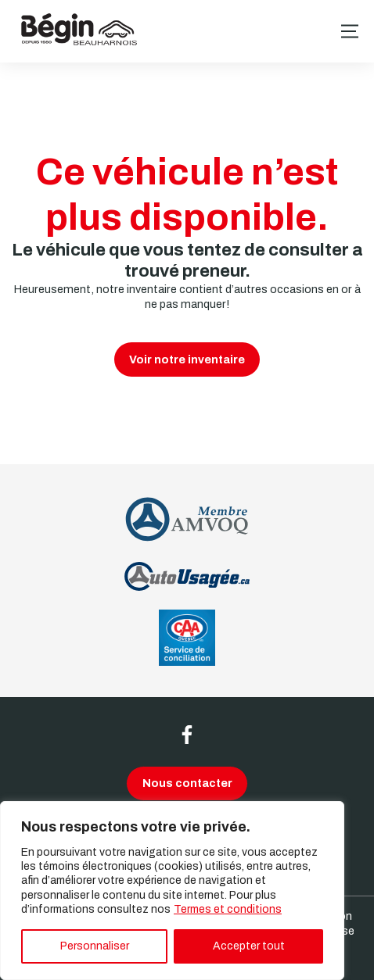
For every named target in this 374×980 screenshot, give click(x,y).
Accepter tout (249, 946)
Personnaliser (95, 946)
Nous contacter (187, 783)
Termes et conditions (228, 909)
